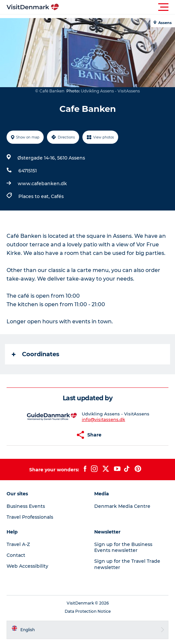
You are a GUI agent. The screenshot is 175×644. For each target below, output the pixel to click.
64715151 (28, 171)
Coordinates (36, 354)
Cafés (57, 196)
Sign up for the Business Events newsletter (123, 547)
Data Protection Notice (88, 611)
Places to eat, (35, 196)
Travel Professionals (30, 517)
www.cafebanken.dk (42, 184)
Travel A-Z (18, 544)
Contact (16, 555)
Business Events (26, 506)
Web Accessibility (27, 566)
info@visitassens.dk (103, 419)
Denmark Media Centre (122, 506)
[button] (117, 7)
